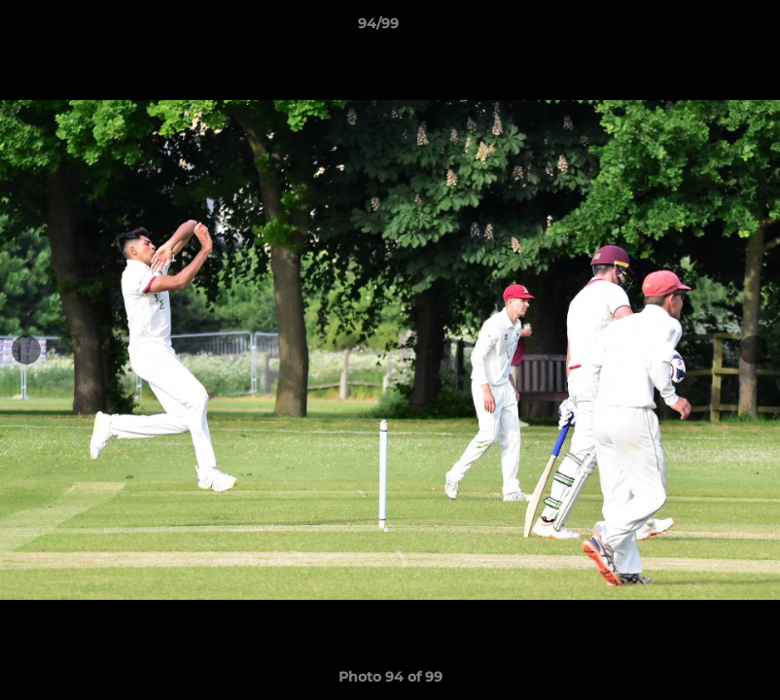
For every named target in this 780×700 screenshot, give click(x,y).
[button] (698, 28)
